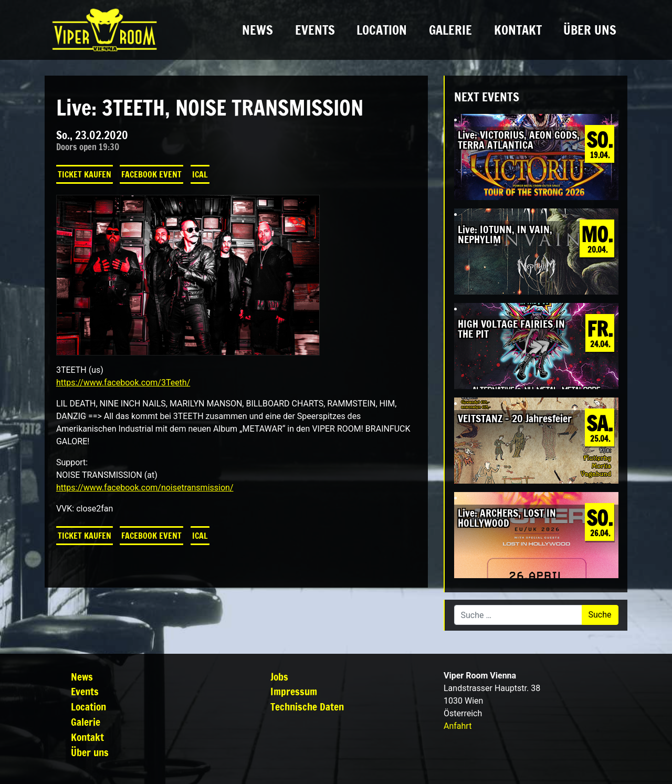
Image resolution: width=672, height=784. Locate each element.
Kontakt (518, 30)
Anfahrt (458, 726)
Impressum (294, 691)
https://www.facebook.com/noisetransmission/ (145, 488)
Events (315, 30)
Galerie (450, 30)
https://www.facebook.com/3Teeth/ (123, 383)
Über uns (590, 30)
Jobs (279, 677)
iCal (200, 174)
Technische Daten (307, 707)
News (258, 30)
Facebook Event (151, 174)
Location (382, 30)
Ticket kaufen (85, 174)
